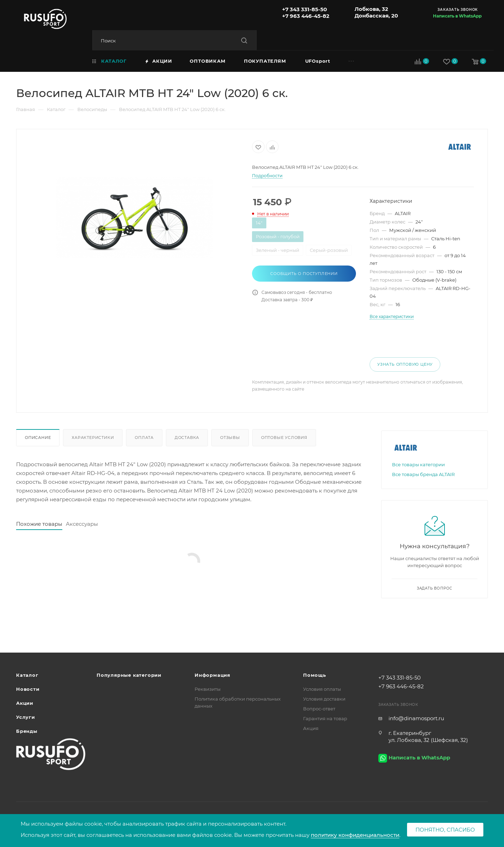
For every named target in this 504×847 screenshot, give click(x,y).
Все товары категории (418, 464)
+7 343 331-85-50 (304, 9)
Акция (311, 728)
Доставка (187, 438)
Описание (38, 438)
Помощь (315, 675)
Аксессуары (82, 524)
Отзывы (230, 438)
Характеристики (93, 438)
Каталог (27, 675)
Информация (212, 675)
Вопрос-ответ (319, 709)
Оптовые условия (284, 438)
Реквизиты (208, 689)
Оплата (144, 438)
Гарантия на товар (325, 718)
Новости (28, 689)
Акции (25, 703)
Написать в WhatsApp (457, 16)
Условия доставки (324, 699)
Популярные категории (129, 675)
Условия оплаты (322, 689)
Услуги (26, 717)
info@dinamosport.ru (416, 718)
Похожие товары (39, 524)
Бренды (27, 731)
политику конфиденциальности (355, 835)
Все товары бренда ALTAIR (423, 474)
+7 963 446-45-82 (306, 16)
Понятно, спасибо (445, 830)
